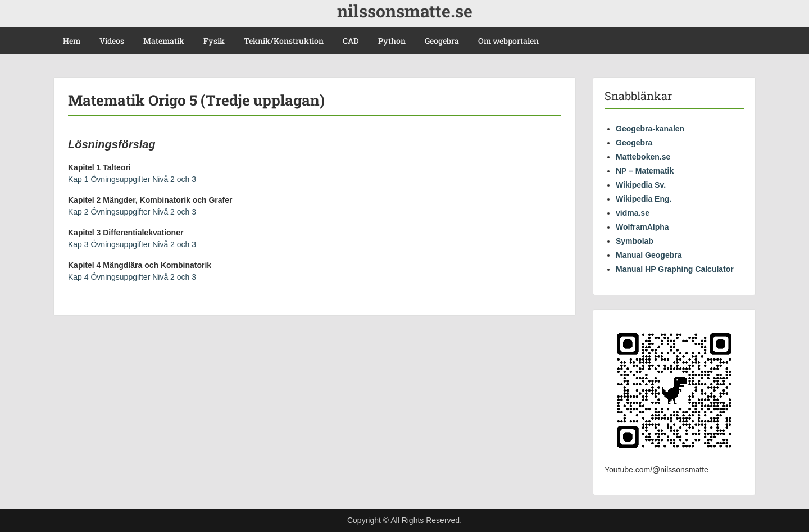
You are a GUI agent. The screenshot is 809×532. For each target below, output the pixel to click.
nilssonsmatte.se (405, 11)
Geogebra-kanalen (650, 129)
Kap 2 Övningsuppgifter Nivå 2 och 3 (132, 212)
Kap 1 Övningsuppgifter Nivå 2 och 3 (132, 179)
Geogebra (442, 41)
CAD (351, 41)
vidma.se (633, 213)
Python (392, 41)
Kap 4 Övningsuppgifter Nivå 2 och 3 (132, 277)
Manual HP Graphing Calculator (675, 269)
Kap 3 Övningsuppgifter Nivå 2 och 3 (132, 244)
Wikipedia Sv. (641, 185)
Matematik (164, 41)
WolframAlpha (642, 227)
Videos (112, 41)
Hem (72, 41)
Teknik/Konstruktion (284, 41)
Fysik (214, 41)
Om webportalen (508, 41)
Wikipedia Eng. (644, 199)
